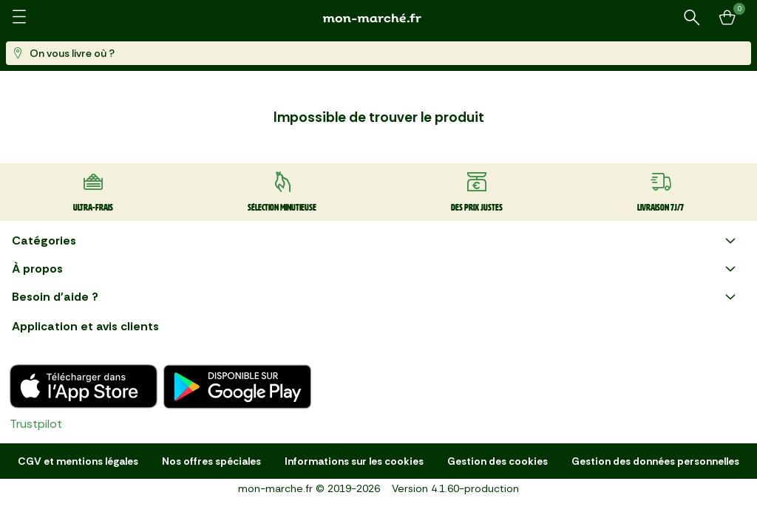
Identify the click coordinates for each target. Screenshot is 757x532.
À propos (376, 269)
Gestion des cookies (498, 461)
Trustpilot (36, 424)
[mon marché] (378, 18)
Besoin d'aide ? (376, 297)
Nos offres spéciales (211, 461)
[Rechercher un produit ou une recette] (692, 18)
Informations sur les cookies (354, 461)
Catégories (376, 241)
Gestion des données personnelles (655, 461)
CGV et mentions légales (78, 461)
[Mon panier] (727, 18)
